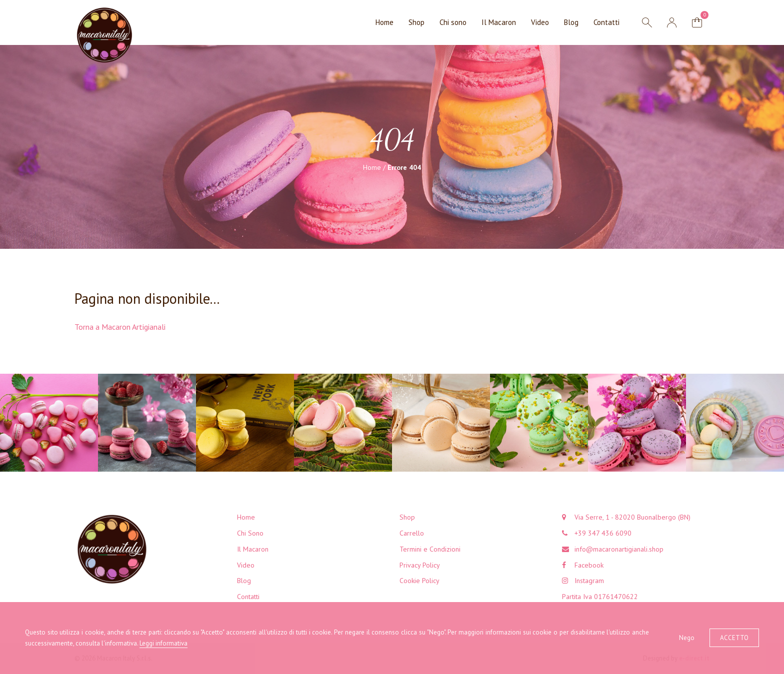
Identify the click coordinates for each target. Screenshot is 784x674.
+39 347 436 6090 (603, 533)
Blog (571, 22)
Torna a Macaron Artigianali (120, 327)
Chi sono (453, 22)
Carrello (412, 533)
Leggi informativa (163, 643)
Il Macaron (499, 22)
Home (384, 22)
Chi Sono (250, 533)
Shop (416, 22)
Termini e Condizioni (430, 549)
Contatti (606, 22)
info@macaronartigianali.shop (619, 549)
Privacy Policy (420, 565)
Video (540, 22)
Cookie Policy (419, 581)
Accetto (734, 638)
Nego (687, 638)
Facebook (589, 565)
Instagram (589, 581)
